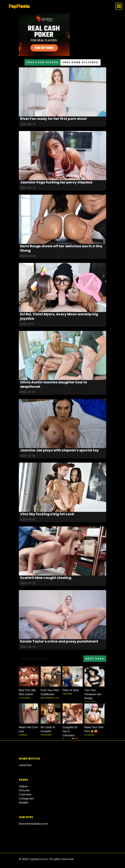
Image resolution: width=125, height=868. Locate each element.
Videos (23, 786)
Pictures (24, 790)
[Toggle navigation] (119, 6)
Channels (25, 794)
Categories (26, 799)
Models (24, 803)
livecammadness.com (33, 824)
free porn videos (42, 62)
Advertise (25, 765)
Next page (95, 659)
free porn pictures (81, 62)
